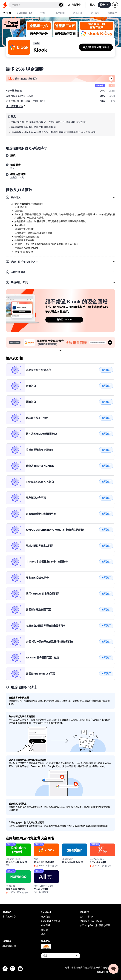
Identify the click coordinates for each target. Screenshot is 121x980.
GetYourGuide (98, 845)
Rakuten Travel (14, 845)
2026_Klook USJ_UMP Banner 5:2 (24, 339)
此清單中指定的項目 (24, 229)
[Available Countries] (60, 956)
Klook (9, 365)
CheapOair (68, 845)
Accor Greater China (46, 872)
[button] (60, 197)
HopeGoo (11, 872)
